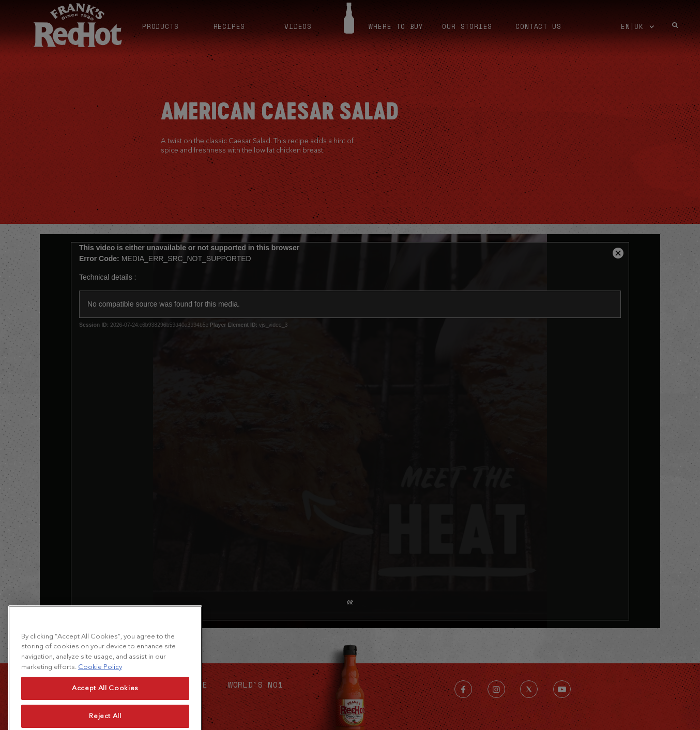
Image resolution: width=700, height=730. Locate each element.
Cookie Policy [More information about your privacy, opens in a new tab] (100, 684)
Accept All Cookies (105, 705)
